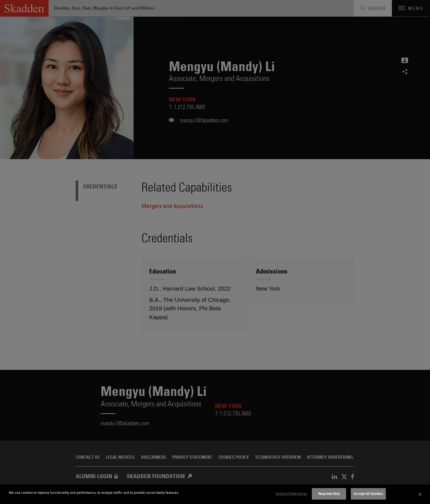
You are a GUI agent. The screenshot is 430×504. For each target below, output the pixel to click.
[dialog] (215, 494)
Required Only (329, 494)
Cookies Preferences (291, 494)
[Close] (420, 494)
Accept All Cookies (368, 494)
